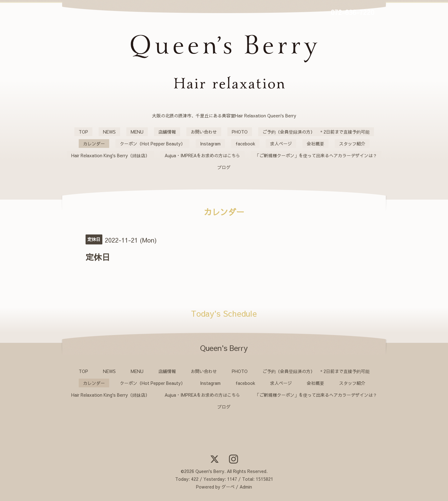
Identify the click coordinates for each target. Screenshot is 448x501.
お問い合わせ (204, 132)
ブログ (224, 167)
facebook (245, 144)
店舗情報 (167, 132)
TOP (83, 132)
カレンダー (94, 144)
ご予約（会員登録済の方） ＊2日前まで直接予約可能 (316, 132)
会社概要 (315, 144)
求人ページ (281, 144)
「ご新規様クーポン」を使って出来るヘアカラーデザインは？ (316, 155)
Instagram (210, 144)
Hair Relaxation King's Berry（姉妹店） (110, 155)
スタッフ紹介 (352, 144)
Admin (246, 487)
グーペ (228, 487)
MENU (137, 132)
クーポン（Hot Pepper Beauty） (152, 144)
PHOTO (240, 132)
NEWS (109, 132)
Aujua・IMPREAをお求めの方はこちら (202, 155)
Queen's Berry (210, 471)
